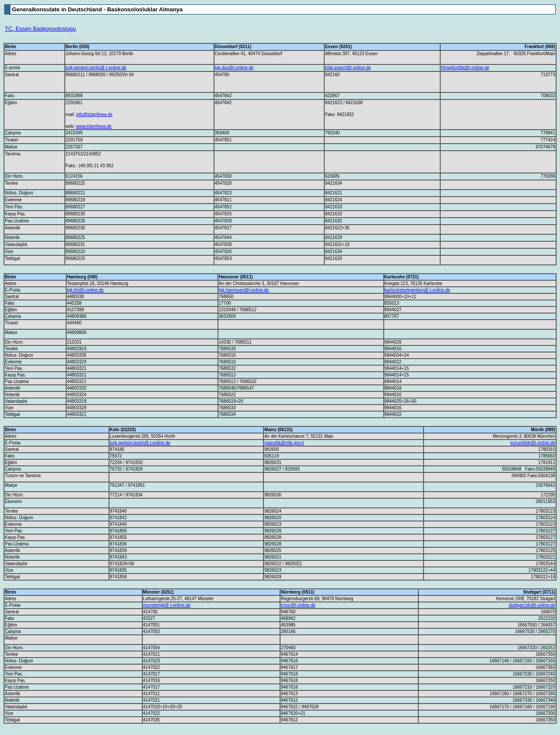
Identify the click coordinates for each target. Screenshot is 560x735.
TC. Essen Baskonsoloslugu (40, 29)
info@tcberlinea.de (94, 114)
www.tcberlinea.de (94, 126)
